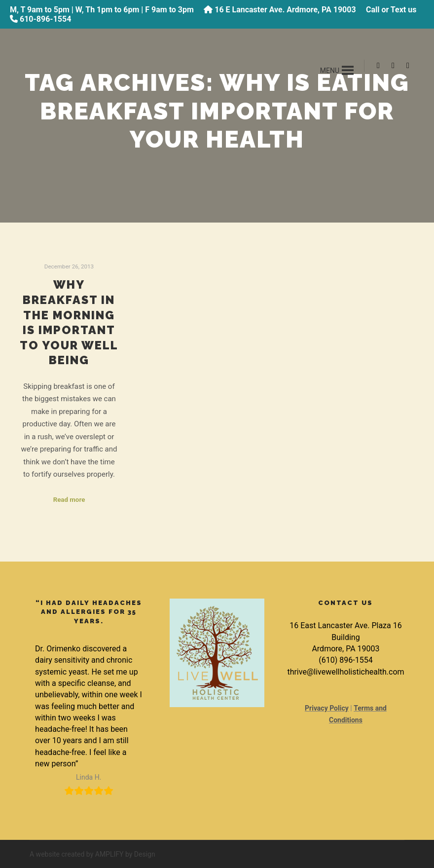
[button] (330, 71)
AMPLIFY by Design (125, 854)
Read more (69, 500)
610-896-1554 (45, 19)
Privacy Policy (327, 708)
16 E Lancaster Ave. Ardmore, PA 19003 (285, 10)
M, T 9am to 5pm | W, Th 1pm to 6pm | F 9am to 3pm (102, 10)
